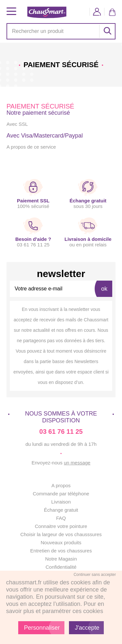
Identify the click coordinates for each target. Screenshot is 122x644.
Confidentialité (61, 567)
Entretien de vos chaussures (61, 551)
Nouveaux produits (61, 542)
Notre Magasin (61, 559)
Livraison (61, 502)
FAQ (61, 518)
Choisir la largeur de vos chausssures (61, 534)
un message (77, 463)
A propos (61, 485)
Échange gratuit (61, 510)
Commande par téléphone (61, 494)
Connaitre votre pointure (61, 526)
